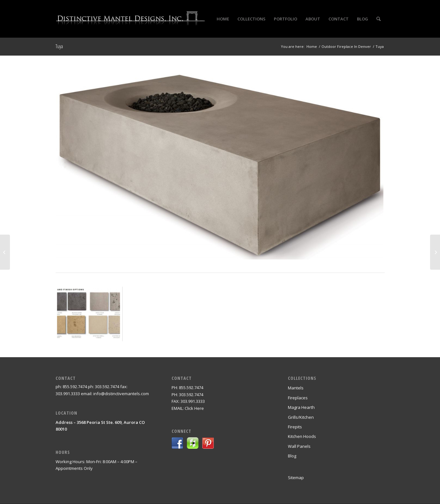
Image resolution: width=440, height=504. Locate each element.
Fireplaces (298, 398)
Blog (292, 456)
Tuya (59, 46)
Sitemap (296, 478)
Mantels (296, 388)
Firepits (295, 427)
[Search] (378, 19)
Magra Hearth (301, 407)
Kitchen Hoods (302, 436)
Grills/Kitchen (301, 417)
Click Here (194, 408)
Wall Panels (299, 446)
